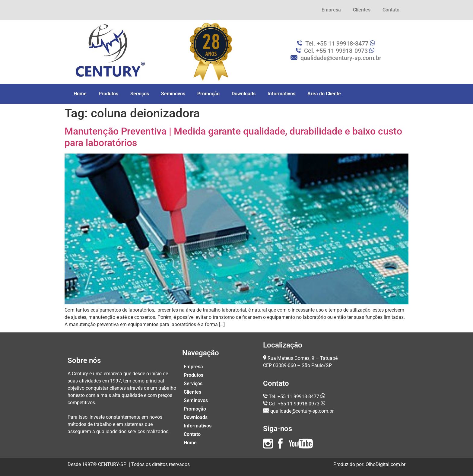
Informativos (281, 94)
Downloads (244, 94)
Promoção (208, 94)
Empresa (331, 10)
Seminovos (173, 94)
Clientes (362, 10)
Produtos (108, 94)
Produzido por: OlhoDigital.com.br (369, 464)
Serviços (140, 94)
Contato (391, 10)
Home (80, 94)
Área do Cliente (324, 94)
